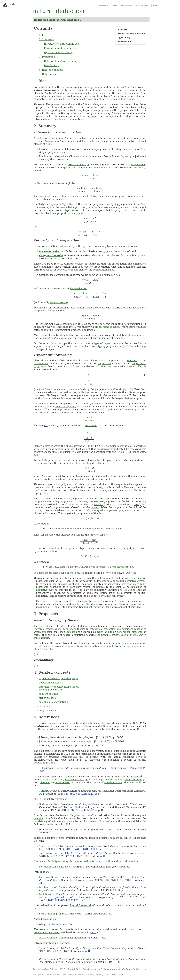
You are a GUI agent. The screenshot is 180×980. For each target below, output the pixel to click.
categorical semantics (103, 629)
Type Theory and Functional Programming (101, 948)
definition (45, 706)
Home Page (104, 5)
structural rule (47, 698)
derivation (65, 392)
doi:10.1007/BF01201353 (84, 794)
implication (104, 364)
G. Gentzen (69, 777)
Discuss (41, 975)
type (88, 207)
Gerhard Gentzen (49, 791)
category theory (75, 629)
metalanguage (70, 678)
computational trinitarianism (56, 338)
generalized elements (130, 632)
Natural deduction (63, 924)
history (95, 969)
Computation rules (51, 255)
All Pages (114, 5)
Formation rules (49, 251)
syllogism (55, 729)
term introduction (103, 861)
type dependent (120, 567)
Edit (34, 975)
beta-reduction (79, 288)
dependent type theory (80, 548)
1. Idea (43, 35)
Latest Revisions (126, 5)
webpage (140, 880)
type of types (102, 343)
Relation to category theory (61, 61)
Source (122, 975)
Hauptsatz (75, 815)
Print (114, 975)
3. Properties (47, 57)
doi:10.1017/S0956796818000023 (60, 900)
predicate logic (133, 780)
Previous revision (53, 975)
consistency (41, 821)
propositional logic (79, 165)
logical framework (95, 607)
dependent (60, 687)
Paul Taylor (110, 877)
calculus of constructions (53, 702)
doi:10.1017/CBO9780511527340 (68, 856)
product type (62, 210)
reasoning (133, 360)
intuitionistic (46, 687)
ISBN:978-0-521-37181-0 (119, 880)
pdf (42, 771)
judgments (105, 110)
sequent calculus (46, 487)
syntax (94, 99)
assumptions (41, 364)
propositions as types (69, 213)
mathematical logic (76, 780)
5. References (47, 74)
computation (138, 335)
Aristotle (131, 723)
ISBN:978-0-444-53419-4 (82, 810)
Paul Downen (47, 894)
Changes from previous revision (73, 975)
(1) (46, 425)
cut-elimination (113, 782)
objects (71, 632)
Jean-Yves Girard (49, 877)
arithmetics (58, 821)
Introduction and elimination (62, 44)
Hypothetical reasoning (58, 52)
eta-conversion (58, 302)
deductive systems (106, 90)
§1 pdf (92, 856)
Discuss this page (141, 5)
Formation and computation (61, 48)
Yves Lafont (130, 877)
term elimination (128, 861)
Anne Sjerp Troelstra (51, 846)
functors (117, 643)
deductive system (85, 138)
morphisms (137, 635)
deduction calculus (50, 683)
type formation (82, 861)
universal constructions (48, 629)
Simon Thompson (49, 948)
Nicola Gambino (48, 938)
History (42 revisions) (95, 975)
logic (113, 99)
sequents (121, 484)
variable (98, 504)
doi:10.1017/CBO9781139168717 (82, 849)
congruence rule (49, 710)
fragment (90, 729)
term (63, 207)
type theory (128, 99)
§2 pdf (100, 856)
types (100, 632)
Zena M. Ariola (65, 894)
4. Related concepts (51, 70)
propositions (138, 165)
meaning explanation (51, 690)
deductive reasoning (70, 93)
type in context (98, 567)
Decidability (51, 65)
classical (45, 782)
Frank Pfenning (48, 914)
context (95, 507)
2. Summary (46, 39)
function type (97, 535)
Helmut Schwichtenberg (79, 846)
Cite (108, 975)
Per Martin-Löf (48, 867)
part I (93, 932)
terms (37, 635)
